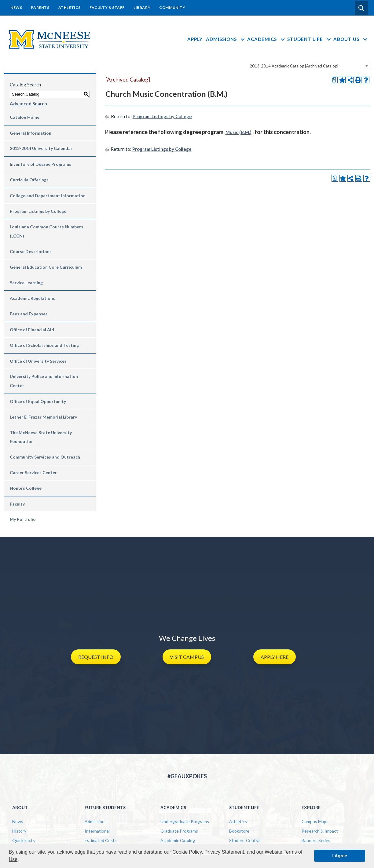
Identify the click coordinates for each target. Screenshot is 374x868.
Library (142, 7)
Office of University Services (38, 361)
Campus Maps (315, 821)
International (97, 831)
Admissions (226, 39)
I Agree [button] (340, 856)
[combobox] (309, 66)
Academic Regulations (32, 298)
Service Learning (26, 283)
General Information (31, 133)
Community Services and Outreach (45, 457)
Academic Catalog (178, 840)
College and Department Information (48, 196)
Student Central (245, 840)
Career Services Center (33, 472)
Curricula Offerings (29, 180)
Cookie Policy (187, 852)
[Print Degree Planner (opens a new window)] (334, 80)
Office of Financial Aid (32, 330)
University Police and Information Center (44, 381)
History (19, 831)
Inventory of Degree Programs (40, 164)
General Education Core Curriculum (46, 267)
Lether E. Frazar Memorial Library (43, 417)
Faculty (17, 504)
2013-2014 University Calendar (41, 148)
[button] (361, 8)
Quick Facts (24, 840)
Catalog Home (25, 117)
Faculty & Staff (107, 7)
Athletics (70, 7)
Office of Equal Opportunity (38, 401)
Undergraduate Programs (185, 821)
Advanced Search (28, 104)
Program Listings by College (38, 211)
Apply (195, 39)
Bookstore (239, 831)
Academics (266, 39)
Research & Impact (320, 831)
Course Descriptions (31, 251)
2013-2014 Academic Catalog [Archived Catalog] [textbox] (294, 66)
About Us (351, 39)
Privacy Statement (224, 852)
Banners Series (316, 840)
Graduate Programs (179, 831)
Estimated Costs (101, 840)
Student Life (309, 39)
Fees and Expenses (29, 314)
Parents (40, 7)
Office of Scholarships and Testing (44, 345)
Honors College (26, 488)
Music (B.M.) (238, 132)
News (16, 7)
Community (172, 7)
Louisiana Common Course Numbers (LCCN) (46, 231)
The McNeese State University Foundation (41, 437)
